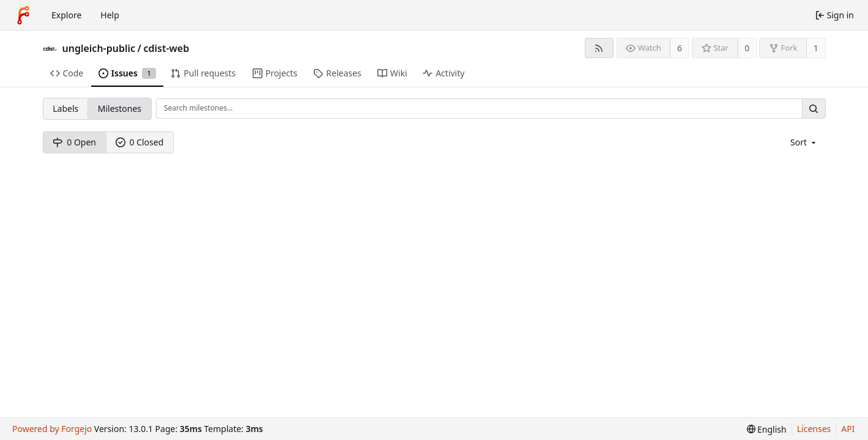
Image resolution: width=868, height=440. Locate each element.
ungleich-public (99, 48)
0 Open (74, 142)
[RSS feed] (599, 48)
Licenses (814, 429)
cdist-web (166, 48)
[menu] (804, 142)
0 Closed (140, 142)
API (848, 429)
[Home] (23, 15)
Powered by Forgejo (52, 429)
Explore (66, 15)
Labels (65, 108)
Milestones (120, 108)
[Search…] (814, 108)
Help (110, 15)
